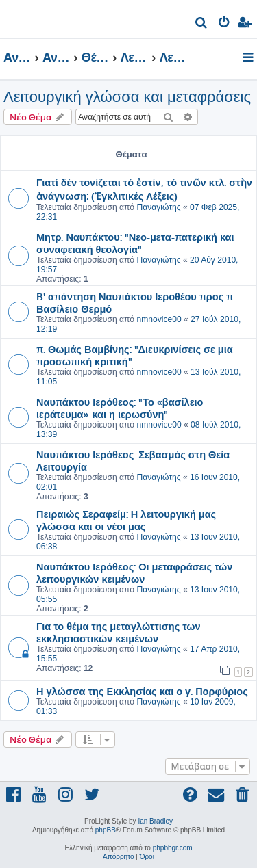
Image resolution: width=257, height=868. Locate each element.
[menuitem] (202, 24)
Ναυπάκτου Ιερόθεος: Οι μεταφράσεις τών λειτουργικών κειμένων (134, 573)
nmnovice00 (159, 319)
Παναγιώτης (158, 207)
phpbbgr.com (173, 848)
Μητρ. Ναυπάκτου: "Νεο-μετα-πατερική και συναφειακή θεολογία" (135, 243)
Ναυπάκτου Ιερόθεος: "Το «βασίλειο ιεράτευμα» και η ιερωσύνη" (120, 408)
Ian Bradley (155, 821)
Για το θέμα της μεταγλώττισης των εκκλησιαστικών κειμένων (119, 632)
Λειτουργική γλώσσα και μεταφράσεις (127, 97)
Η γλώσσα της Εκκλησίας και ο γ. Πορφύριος (142, 691)
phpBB (106, 830)
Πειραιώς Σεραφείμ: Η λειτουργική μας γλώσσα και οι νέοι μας (126, 520)
